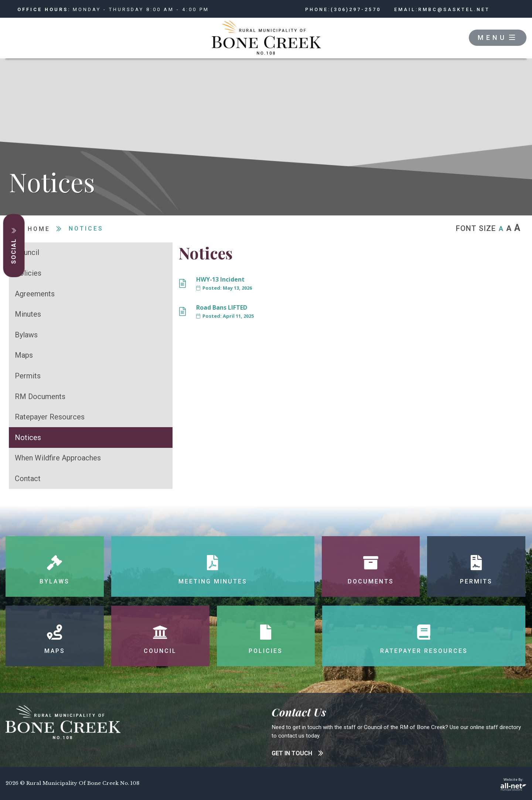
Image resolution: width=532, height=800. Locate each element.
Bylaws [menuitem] (26, 335)
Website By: (513, 784)
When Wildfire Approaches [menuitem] (58, 458)
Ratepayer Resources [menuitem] (50, 417)
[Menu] (498, 38)
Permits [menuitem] (28, 376)
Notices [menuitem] (28, 438)
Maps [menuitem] (24, 355)
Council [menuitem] (27, 252)
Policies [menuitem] (28, 273)
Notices (86, 229)
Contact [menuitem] (28, 479)
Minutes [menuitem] (28, 314)
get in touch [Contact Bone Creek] (297, 753)
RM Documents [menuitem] (40, 396)
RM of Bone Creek (266, 38)
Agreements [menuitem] (35, 294)
